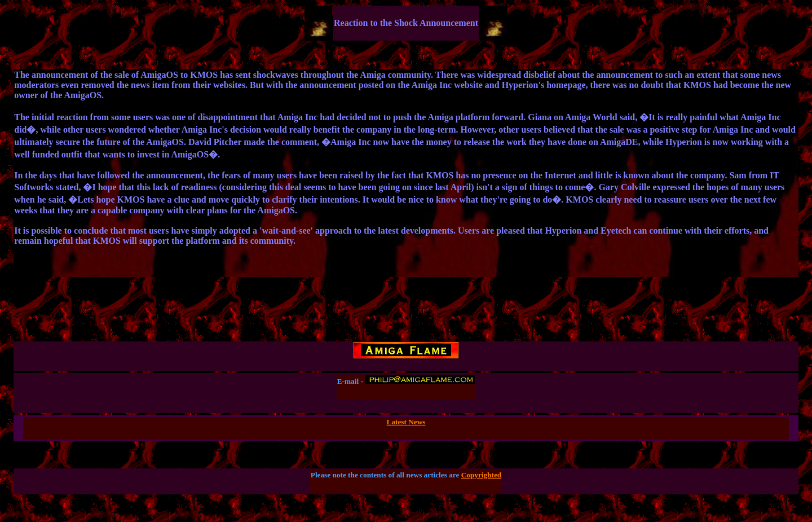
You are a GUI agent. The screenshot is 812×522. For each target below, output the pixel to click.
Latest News (406, 422)
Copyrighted (482, 475)
